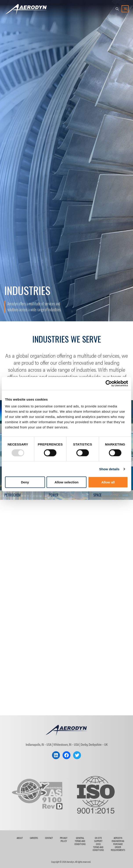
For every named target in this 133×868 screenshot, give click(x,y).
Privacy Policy (64, 839)
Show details (109, 469)
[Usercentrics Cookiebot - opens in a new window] (109, 383)
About (20, 838)
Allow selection (66, 482)
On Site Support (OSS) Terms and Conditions (98, 844)
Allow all (108, 482)
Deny (25, 482)
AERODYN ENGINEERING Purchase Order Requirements (118, 844)
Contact (49, 838)
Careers (34, 838)
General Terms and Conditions (80, 841)
